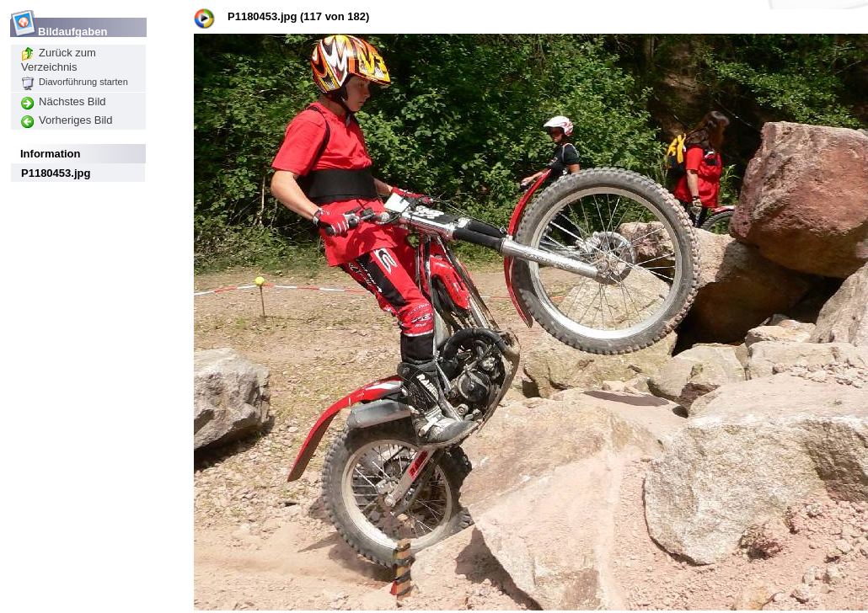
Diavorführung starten (75, 82)
